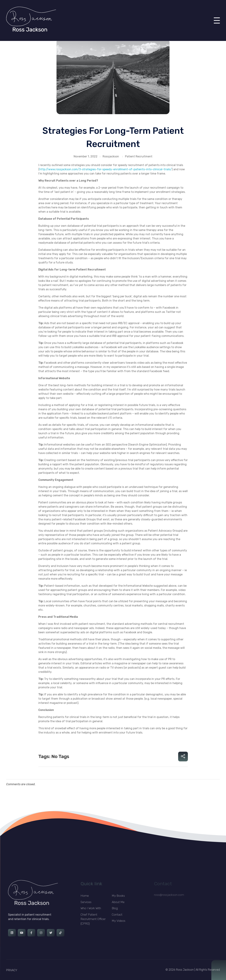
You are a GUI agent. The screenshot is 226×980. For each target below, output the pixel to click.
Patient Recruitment (139, 156)
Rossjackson (111, 156)
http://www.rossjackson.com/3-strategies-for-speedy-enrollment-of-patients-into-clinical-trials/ (106, 169)
